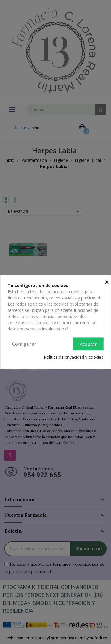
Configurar (24, 344)
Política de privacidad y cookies (74, 357)
